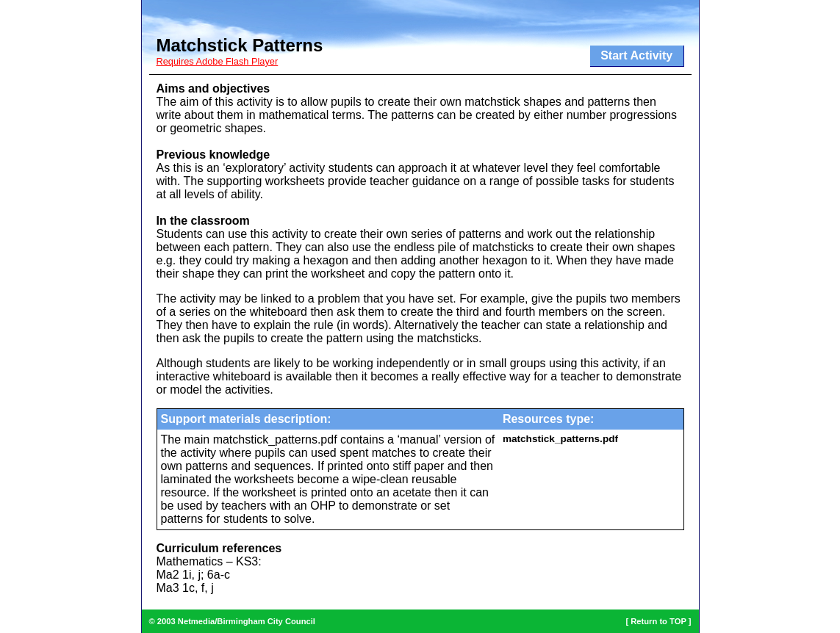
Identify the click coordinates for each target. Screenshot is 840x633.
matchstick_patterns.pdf (560, 439)
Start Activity (636, 55)
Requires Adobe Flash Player (218, 61)
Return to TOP (658, 621)
